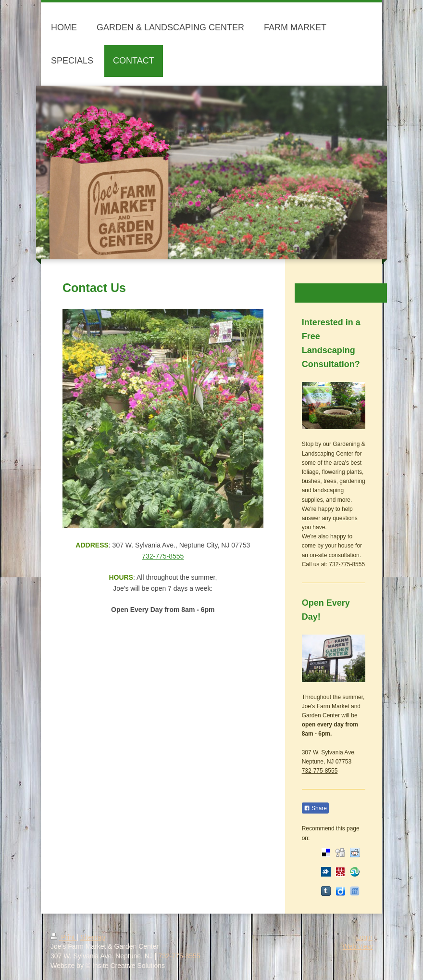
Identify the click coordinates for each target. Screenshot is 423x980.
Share (315, 808)
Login (364, 937)
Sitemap (93, 937)
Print (64, 937)
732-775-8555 (163, 556)
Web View (357, 946)
